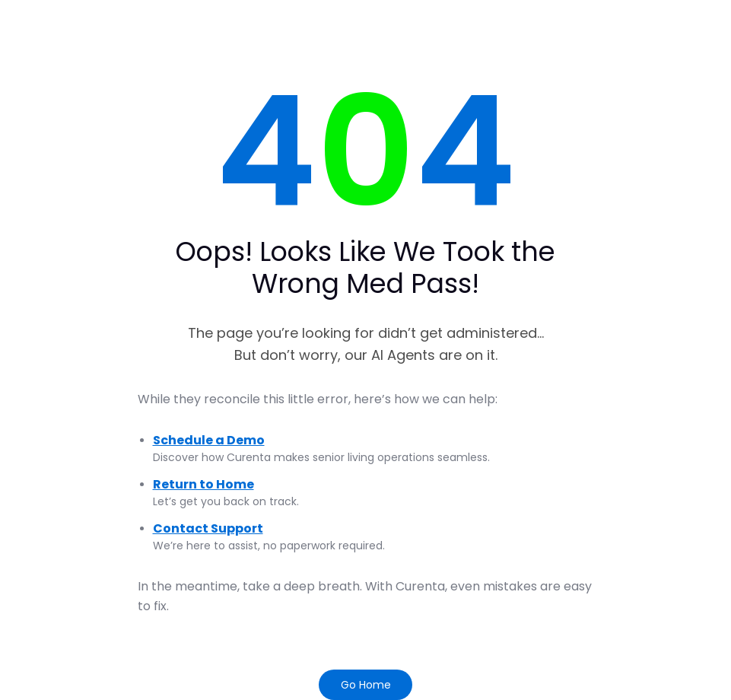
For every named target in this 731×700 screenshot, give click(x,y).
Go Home (366, 685)
